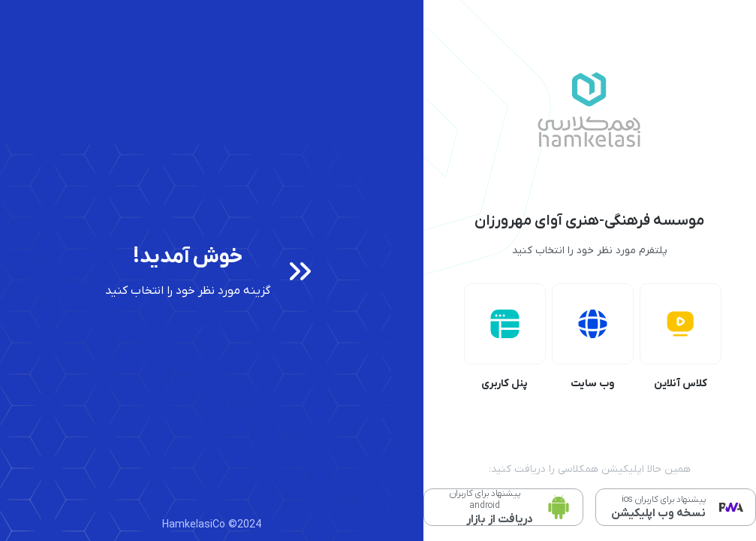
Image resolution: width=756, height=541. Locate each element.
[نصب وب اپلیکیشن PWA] (676, 507)
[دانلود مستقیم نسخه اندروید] (504, 507)
